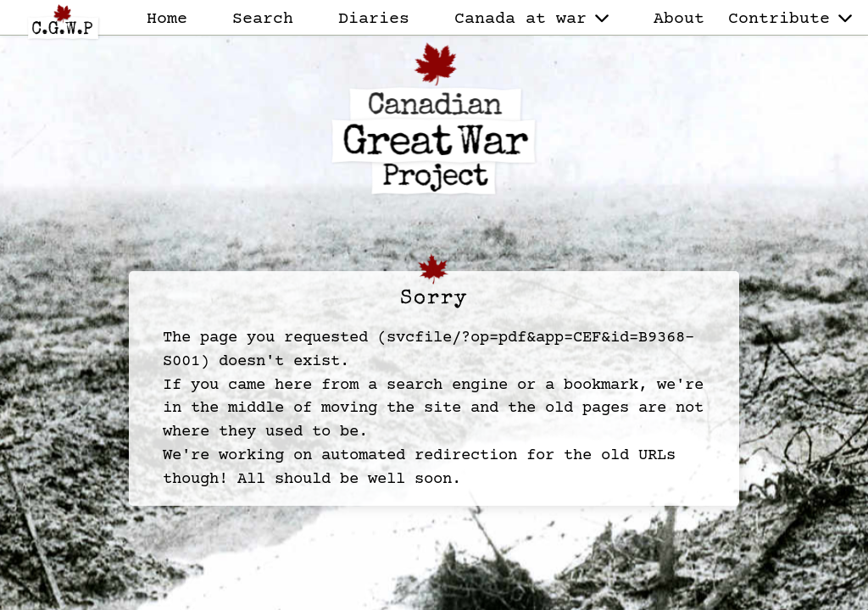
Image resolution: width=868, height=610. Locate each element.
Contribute (790, 19)
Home (167, 19)
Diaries (374, 19)
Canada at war (531, 19)
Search (263, 19)
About (679, 19)
